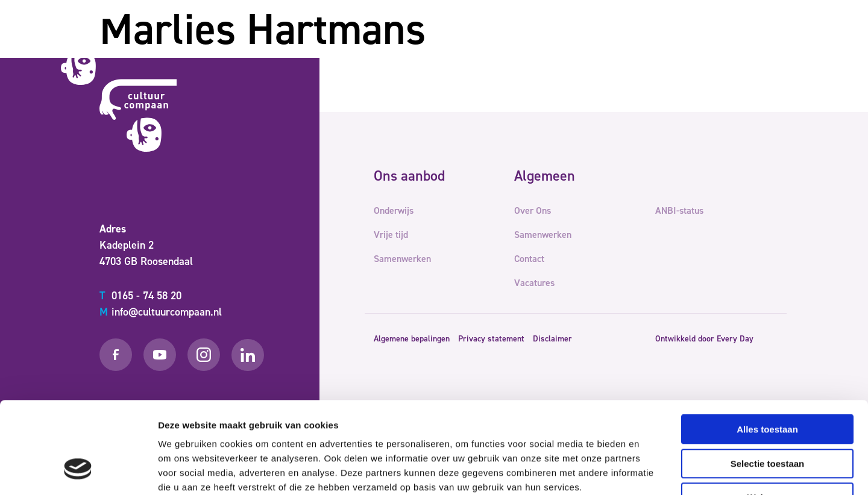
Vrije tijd (451, 51)
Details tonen (651, 471)
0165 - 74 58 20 (140, 296)
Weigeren (767, 419)
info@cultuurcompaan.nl (161, 312)
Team (625, 51)
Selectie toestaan (768, 385)
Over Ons (580, 51)
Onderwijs (397, 51)
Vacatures (534, 283)
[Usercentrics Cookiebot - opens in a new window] (78, 472)
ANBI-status (679, 210)
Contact (667, 51)
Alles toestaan (767, 351)
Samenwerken (515, 51)
